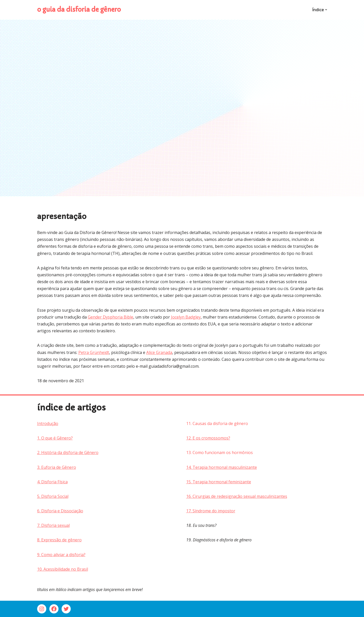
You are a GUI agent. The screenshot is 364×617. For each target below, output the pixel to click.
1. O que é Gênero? (55, 438)
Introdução (48, 423)
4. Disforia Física (52, 482)
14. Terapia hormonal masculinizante (222, 467)
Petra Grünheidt (94, 352)
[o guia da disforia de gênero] (79, 10)
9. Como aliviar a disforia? (61, 555)
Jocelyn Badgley (186, 317)
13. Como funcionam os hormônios (220, 453)
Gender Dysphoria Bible (111, 317)
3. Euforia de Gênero (57, 467)
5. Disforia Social (53, 496)
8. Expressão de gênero (59, 540)
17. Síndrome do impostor (211, 511)
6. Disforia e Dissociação (60, 511)
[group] (108, 496)
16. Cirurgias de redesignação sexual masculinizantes (237, 496)
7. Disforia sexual (53, 525)
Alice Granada (159, 352)
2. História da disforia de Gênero (68, 453)
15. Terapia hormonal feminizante (219, 482)
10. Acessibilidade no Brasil (63, 569)
